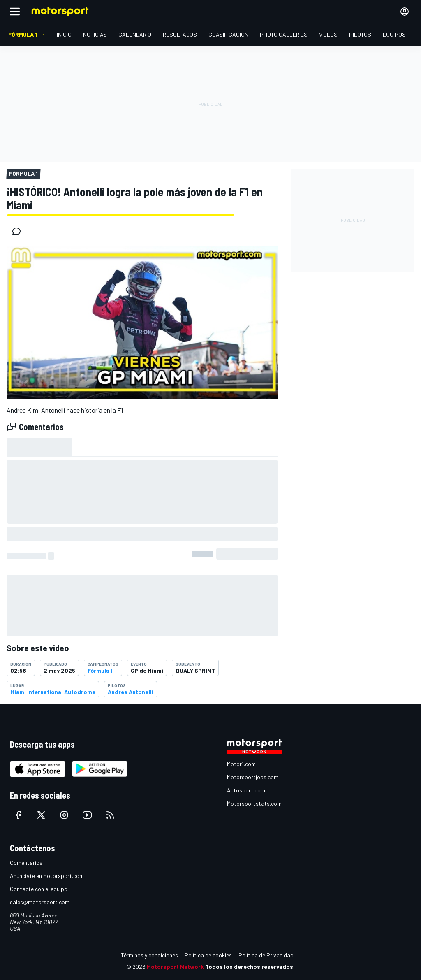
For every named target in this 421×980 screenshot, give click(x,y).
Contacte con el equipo (39, 889)
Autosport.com (246, 790)
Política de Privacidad (266, 955)
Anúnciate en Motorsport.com (47, 876)
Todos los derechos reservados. (250, 967)
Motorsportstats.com (254, 803)
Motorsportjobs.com (253, 777)
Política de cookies (208, 955)
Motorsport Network (175, 967)
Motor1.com (241, 764)
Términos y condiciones (149, 955)
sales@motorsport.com (40, 902)
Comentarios (26, 863)
